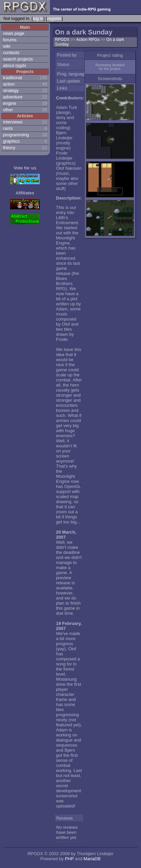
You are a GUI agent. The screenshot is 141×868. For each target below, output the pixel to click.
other (8, 110)
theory (9, 148)
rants (8, 128)
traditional (12, 78)
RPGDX (62, 40)
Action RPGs (88, 40)
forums (10, 40)
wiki (7, 46)
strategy (11, 90)
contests (11, 53)
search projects (18, 59)
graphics (11, 141)
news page (14, 33)
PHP (69, 859)
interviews (13, 122)
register (54, 18)
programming (16, 135)
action (9, 84)
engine (10, 103)
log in (38, 18)
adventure (13, 97)
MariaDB (92, 859)
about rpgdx (15, 65)
